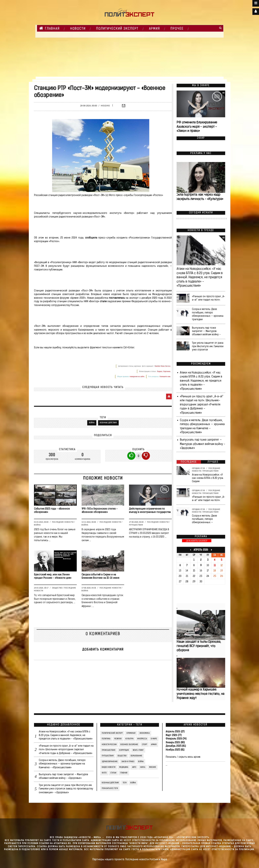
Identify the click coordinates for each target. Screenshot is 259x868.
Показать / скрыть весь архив (183, 757)
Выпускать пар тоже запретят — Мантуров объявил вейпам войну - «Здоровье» (202, 444)
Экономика (144, 733)
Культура (129, 739)
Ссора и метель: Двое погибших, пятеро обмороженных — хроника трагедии (208, 315)
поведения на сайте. (137, 377)
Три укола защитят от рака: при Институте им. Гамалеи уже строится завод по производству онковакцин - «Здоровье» (66, 789)
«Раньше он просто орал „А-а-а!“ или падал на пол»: (208, 298)
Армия (154, 29)
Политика (106, 739)
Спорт (144, 745)
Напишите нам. (165, 377)
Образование (136, 756)
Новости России (109, 745)
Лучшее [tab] (213, 462)
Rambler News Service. (163, 366)
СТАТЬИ (113, 773)
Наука (142, 767)
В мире (154, 739)
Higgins (105, 106)
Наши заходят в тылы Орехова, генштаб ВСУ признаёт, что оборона (199, 646)
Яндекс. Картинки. (164, 371)
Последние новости (63, 522)
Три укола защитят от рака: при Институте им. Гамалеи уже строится (208, 346)
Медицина (124, 767)
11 (215, 565)
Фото (104, 773)
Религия (118, 739)
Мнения (152, 767)
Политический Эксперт (117, 29)
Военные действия (108, 423)
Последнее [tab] (189, 462)
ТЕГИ (124, 783)
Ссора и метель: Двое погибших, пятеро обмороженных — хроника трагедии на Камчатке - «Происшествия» (62, 764)
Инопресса (142, 739)
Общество (57, 588)
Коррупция (124, 750)
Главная (49, 28)
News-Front (138, 750)
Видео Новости (109, 767)
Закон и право (128, 761)
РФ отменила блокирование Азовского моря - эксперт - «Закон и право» (197, 127)
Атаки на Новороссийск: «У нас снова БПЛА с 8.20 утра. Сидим (208, 478)
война (133, 783)
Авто (134, 767)
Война (92, 423)
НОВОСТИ (78, 29)
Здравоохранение (110, 761)
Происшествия (211, 471)
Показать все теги (110, 788)
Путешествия (136, 525)
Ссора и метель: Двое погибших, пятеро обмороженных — (204, 519)
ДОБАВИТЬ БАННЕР (197, 541)
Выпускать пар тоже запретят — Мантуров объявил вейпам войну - (206, 331)
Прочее (177, 29)
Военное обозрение (129, 745)
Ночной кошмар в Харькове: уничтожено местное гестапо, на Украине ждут (200, 694)
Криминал (131, 733)
